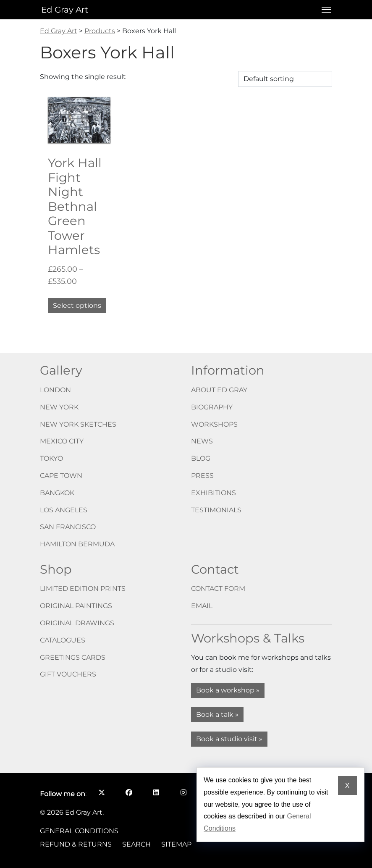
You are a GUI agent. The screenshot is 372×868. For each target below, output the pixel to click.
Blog (201, 458)
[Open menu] (324, 10)
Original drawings (77, 623)
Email (202, 606)
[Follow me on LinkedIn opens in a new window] (156, 792)
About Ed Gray (219, 390)
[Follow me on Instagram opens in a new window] (183, 792)
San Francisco (68, 527)
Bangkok (57, 493)
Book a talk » (217, 715)
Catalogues (63, 640)
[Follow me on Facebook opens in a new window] (129, 792)
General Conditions (79, 831)
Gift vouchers (68, 674)
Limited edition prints (83, 589)
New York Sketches (78, 424)
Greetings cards (73, 657)
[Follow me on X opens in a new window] (101, 792)
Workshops (214, 424)
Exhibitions (214, 493)
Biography (212, 407)
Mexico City (62, 441)
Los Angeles (64, 510)
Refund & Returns (76, 844)
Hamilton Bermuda (77, 544)
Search (136, 844)
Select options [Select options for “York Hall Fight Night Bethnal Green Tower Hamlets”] (77, 306)
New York (59, 407)
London (55, 390)
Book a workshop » (228, 690)
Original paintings (76, 606)
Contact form (218, 589)
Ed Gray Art (65, 10)
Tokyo (51, 458)
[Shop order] (285, 79)
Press (202, 476)
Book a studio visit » (229, 739)
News (202, 441)
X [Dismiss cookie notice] (347, 786)
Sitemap (176, 844)
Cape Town (61, 476)
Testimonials (216, 510)
